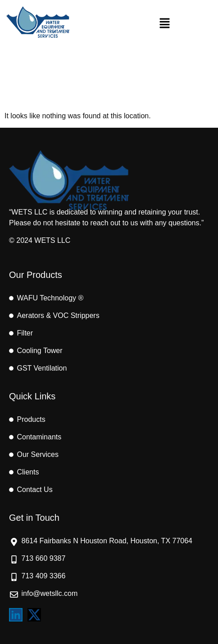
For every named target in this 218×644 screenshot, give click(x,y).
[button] (164, 24)
